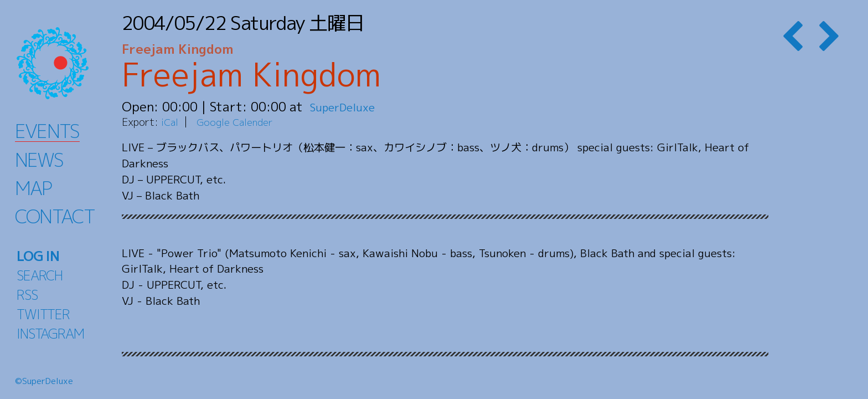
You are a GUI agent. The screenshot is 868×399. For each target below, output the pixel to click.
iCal (170, 122)
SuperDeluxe (347, 106)
